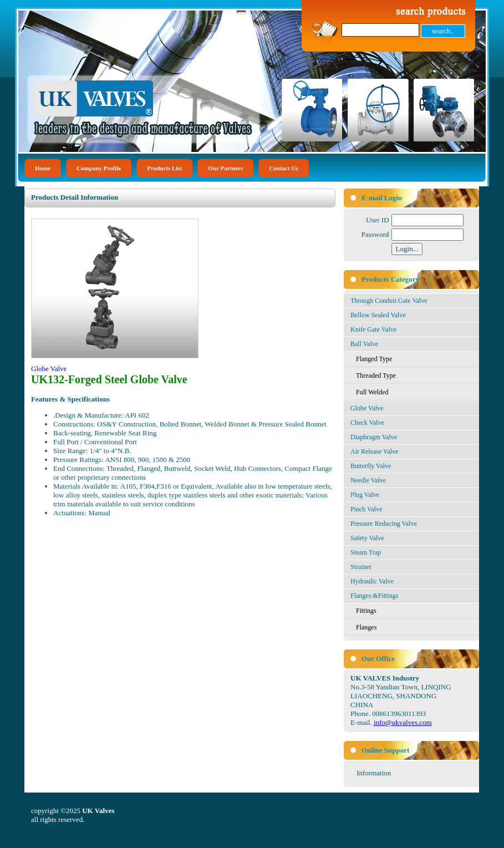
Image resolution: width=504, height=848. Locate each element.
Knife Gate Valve (373, 329)
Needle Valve (368, 480)
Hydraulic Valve (372, 581)
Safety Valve (367, 538)
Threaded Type (376, 375)
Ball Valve (364, 344)
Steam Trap (366, 552)
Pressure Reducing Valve (384, 524)
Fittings (366, 611)
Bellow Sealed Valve (378, 315)
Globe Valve (367, 408)
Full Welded (372, 392)
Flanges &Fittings (374, 596)
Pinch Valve (366, 509)
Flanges (366, 627)
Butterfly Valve (371, 466)
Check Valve (367, 423)
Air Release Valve (374, 451)
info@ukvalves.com (403, 722)
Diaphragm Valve (374, 437)
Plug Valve (365, 495)
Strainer (361, 567)
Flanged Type (374, 359)
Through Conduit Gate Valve (389, 301)
